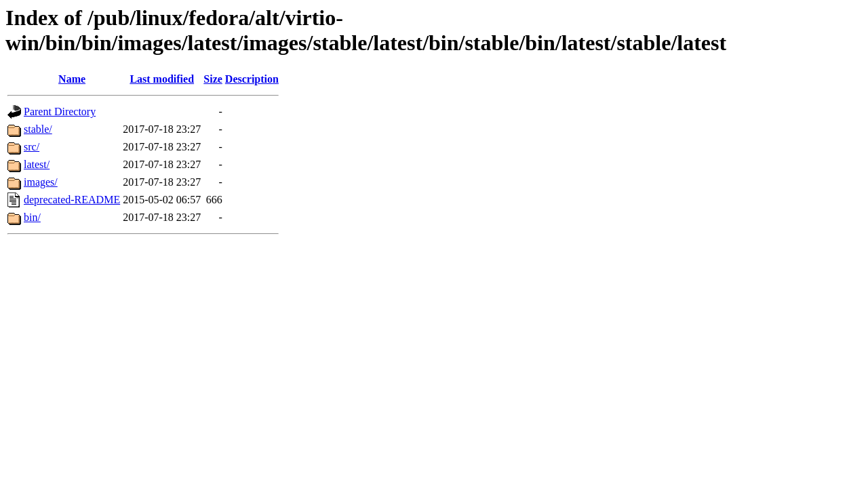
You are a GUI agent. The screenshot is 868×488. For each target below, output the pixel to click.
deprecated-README (72, 200)
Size (213, 79)
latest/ (37, 164)
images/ (41, 182)
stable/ (38, 129)
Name (72, 79)
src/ (32, 147)
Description (252, 79)
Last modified (162, 79)
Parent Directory (60, 111)
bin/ (32, 217)
